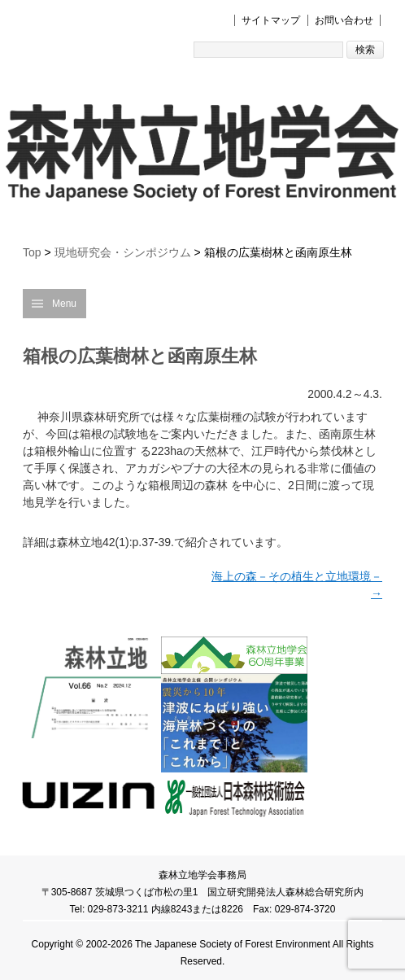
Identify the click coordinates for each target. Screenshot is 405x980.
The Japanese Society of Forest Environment (233, 944)
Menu (64, 304)
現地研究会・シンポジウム (123, 252)
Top (32, 252)
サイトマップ (271, 20)
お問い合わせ (344, 20)
